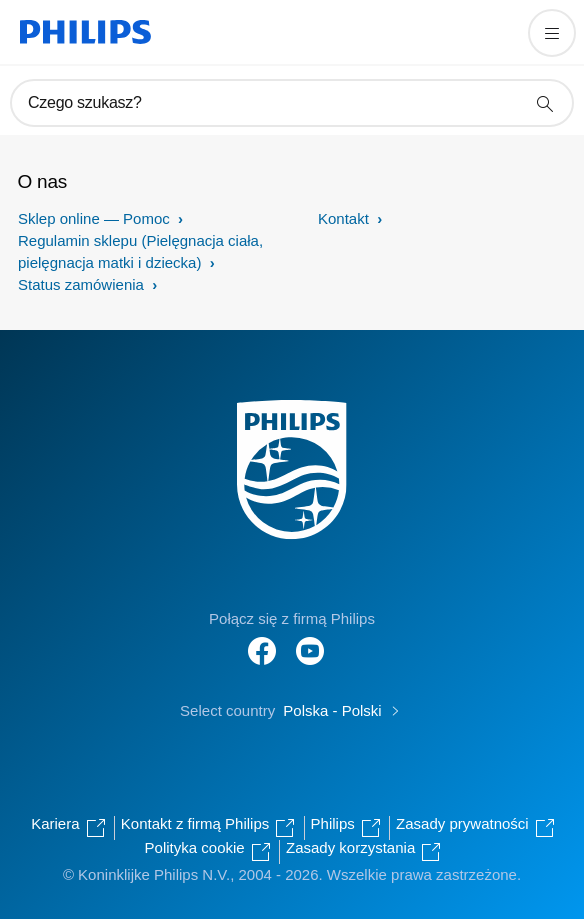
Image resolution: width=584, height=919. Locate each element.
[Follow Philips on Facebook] (262, 640)
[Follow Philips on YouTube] (310, 640)
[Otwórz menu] (552, 33)
